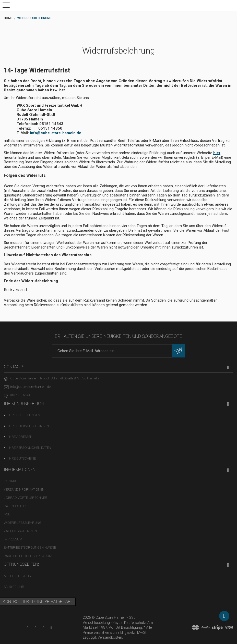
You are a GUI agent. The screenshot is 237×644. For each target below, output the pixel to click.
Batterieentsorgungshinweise (30, 547)
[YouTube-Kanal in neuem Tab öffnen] (28, 628)
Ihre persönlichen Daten (30, 448)
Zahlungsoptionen (20, 531)
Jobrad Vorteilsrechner (26, 498)
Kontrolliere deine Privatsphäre (38, 602)
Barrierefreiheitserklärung (29, 556)
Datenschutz (15, 506)
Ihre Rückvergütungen (29, 426)
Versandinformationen (24, 490)
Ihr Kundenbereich (24, 404)
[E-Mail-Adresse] (118, 351)
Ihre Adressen (20, 437)
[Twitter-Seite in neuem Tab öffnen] (44, 628)
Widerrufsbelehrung (23, 523)
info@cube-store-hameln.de (56, 133)
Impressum (13, 539)
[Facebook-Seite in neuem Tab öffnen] (36, 628)
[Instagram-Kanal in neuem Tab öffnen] (51, 628)
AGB (7, 514)
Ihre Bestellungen (24, 415)
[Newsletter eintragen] (178, 351)
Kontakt (11, 481)
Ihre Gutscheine (22, 458)
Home (8, 18)
